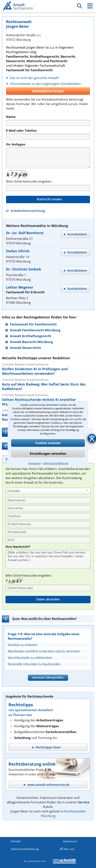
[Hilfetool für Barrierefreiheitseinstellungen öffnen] (92, 438)
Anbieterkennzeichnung (28, 211)
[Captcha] (48, 188)
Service (84, 802)
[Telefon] (48, 137)
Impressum (34, 463)
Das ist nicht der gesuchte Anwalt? (35, 78)
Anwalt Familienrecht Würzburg (35, 330)
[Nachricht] (48, 158)
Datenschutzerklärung (56, 463)
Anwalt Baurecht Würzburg (31, 342)
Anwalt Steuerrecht (25, 348)
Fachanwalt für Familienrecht (33, 324)
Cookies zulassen (48, 443)
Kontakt (16, 841)
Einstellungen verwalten (48, 454)
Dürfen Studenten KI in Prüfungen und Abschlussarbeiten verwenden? (35, 371)
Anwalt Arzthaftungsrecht (31, 336)
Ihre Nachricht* (18, 547)
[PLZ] (48, 532)
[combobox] (48, 491)
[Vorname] (48, 508)
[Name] (48, 123)
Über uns (69, 849)
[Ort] (48, 540)
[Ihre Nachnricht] (48, 559)
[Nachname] (48, 500)
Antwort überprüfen (48, 677)
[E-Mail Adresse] (48, 524)
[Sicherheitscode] (48, 588)
